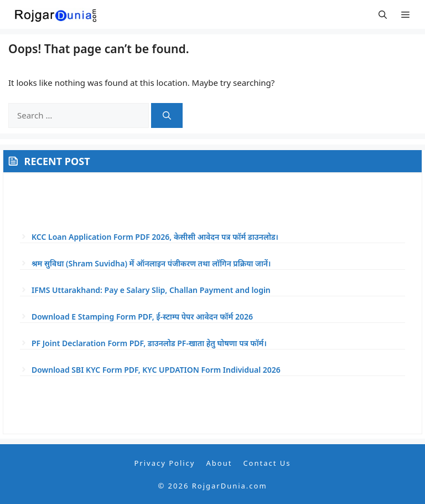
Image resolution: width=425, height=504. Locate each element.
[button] (383, 14)
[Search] (167, 115)
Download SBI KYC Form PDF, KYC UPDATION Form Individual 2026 (156, 370)
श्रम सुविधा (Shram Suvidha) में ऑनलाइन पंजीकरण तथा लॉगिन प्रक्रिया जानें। (151, 263)
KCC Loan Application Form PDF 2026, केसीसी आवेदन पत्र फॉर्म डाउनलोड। (155, 237)
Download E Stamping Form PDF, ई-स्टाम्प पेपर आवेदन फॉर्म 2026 (142, 317)
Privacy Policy (164, 463)
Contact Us (267, 463)
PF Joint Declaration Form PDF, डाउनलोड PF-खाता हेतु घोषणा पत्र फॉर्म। (149, 343)
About (219, 463)
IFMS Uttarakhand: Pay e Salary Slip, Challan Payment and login (151, 290)
